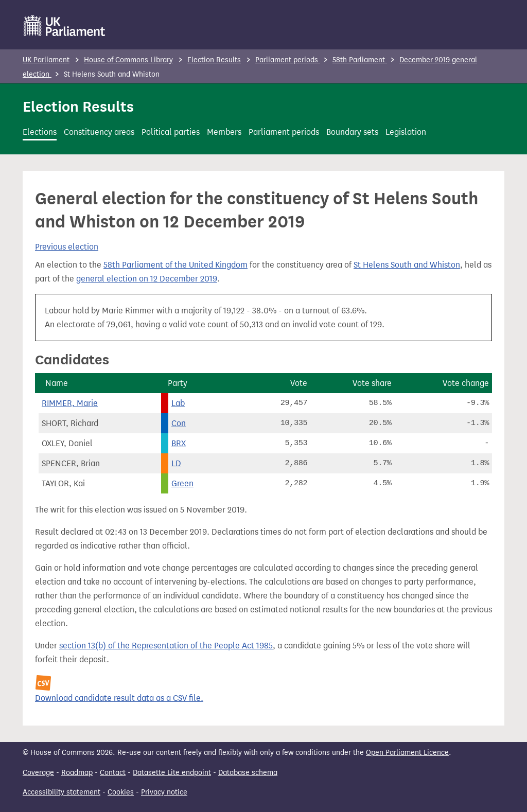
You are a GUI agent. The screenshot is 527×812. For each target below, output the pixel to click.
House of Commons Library (128, 60)
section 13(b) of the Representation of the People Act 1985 (166, 646)
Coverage (38, 773)
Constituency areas (99, 132)
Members (224, 132)
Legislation (406, 132)
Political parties (171, 132)
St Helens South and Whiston (407, 265)
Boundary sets (352, 132)
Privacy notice (164, 792)
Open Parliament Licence (407, 753)
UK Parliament (46, 60)
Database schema (248, 773)
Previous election (67, 247)
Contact (113, 773)
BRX (179, 443)
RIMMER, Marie (70, 403)
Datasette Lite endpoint (172, 773)
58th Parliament (360, 60)
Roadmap (77, 773)
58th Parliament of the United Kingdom (175, 265)
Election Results (214, 60)
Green (182, 483)
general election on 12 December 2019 (147, 279)
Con (179, 423)
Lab (178, 403)
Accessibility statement (62, 792)
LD (176, 463)
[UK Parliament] (65, 26)
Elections (40, 132)
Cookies (121, 792)
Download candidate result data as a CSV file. (119, 698)
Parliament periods (288, 60)
